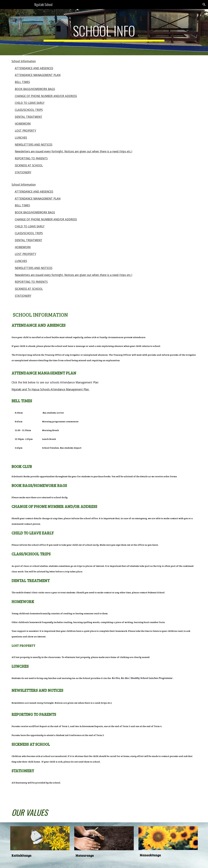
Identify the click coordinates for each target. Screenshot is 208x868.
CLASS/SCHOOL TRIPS (29, 110)
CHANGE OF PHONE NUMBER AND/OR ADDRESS (46, 96)
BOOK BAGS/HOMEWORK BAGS (35, 89)
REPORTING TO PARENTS (31, 158)
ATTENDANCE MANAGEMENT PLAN (38, 75)
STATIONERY (23, 172)
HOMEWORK (23, 124)
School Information (24, 61)
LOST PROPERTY (25, 131)
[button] (204, 5)
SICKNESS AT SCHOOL (29, 165)
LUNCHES (21, 138)
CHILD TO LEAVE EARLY (30, 103)
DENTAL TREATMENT (29, 117)
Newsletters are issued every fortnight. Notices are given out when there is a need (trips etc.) (73, 151)
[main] (104, 32)
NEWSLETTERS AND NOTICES (34, 145)
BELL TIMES (22, 82)
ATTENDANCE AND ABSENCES (34, 68)
